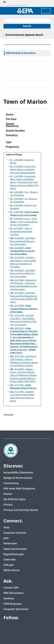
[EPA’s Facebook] (6, 626)
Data (6, 528)
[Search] (27, 26)
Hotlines (9, 599)
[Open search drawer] (6, 11)
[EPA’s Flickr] (27, 626)
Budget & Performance (18, 478)
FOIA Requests (13, 604)
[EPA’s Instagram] (34, 626)
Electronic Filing (15, 79)
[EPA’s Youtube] (20, 626)
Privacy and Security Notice (21, 510)
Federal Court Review (18, 59)
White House (12, 570)
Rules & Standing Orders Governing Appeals (26, 66)
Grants (8, 494)
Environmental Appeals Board (24, 35)
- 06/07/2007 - (24, 341)
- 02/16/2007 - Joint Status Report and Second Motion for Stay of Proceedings (23, 241)
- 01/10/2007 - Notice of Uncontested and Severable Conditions (21, 232)
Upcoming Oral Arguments (21, 85)
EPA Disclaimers (13, 593)
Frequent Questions (16, 609)
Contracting (11, 483)
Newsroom (10, 544)
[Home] (25, 11)
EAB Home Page (15, 48)
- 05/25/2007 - (24, 309)
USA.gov (9, 565)
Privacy (8, 505)
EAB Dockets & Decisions (21, 53)
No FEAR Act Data (14, 499)
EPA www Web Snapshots (19, 489)
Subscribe (10, 560)
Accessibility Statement (18, 473)
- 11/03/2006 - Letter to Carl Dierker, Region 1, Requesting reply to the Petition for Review (23, 170)
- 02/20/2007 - (22, 251)
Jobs (6, 538)
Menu (46, 11)
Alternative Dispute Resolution (23, 73)
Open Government (15, 549)
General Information (17, 96)
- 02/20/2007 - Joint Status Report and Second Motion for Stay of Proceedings (23, 273)
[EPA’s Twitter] (13, 626)
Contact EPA (11, 588)
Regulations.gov (14, 554)
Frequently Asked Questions (22, 90)
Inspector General (15, 533)
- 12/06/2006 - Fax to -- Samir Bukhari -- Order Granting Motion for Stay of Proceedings (24, 222)
